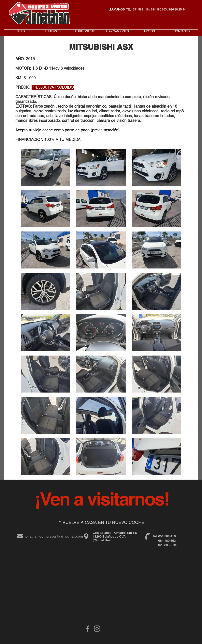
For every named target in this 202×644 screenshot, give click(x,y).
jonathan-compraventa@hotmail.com (54, 536)
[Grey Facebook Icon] (87, 629)
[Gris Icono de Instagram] (97, 629)
